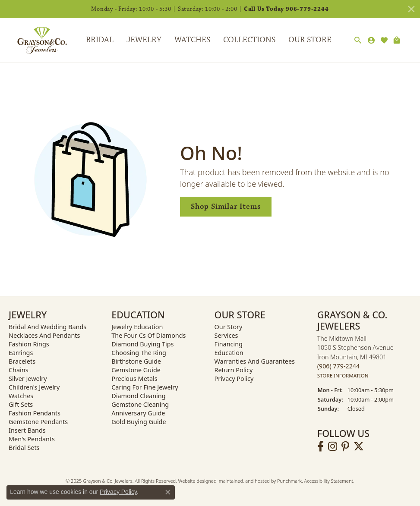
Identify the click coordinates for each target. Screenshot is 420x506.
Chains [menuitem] (19, 370)
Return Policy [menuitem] (234, 370)
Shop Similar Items (226, 206)
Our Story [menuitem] (229, 327)
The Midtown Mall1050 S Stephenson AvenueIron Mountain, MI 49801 (355, 357)
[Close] (411, 9)
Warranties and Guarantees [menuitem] (255, 361)
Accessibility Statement (328, 481)
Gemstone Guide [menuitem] (136, 370)
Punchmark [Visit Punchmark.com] (289, 481)
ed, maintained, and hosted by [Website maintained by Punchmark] (244, 481)
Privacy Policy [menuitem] (234, 379)
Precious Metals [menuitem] (134, 379)
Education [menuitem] (229, 353)
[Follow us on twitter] (359, 446)
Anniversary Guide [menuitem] (138, 413)
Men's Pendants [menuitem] (32, 439)
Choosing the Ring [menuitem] (139, 353)
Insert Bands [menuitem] (27, 430)
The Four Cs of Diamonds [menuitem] (148, 335)
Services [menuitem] (226, 335)
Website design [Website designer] (195, 481)
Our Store (310, 40)
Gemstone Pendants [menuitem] (38, 422)
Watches (192, 40)
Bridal (100, 40)
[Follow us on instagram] (333, 446)
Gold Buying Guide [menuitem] (139, 422)
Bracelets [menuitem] (22, 361)
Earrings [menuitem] (21, 353)
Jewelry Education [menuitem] (137, 327)
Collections (249, 40)
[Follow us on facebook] (321, 446)
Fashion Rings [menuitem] (29, 344)
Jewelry (144, 40)
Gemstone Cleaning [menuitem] (140, 404)
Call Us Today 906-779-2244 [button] (286, 9)
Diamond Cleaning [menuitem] (138, 396)
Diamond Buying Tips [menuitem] (142, 344)
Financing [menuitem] (229, 344)
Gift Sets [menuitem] (21, 404)
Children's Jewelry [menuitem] (34, 387)
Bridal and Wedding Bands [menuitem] (47, 327)
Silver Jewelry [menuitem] (28, 379)
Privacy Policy (118, 492)
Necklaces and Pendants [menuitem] (44, 335)
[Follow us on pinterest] (345, 446)
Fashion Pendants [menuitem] (35, 413)
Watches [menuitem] (21, 396)
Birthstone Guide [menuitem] (136, 361)
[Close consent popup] (168, 492)
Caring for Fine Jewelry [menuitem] (145, 387)
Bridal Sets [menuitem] (24, 448)
